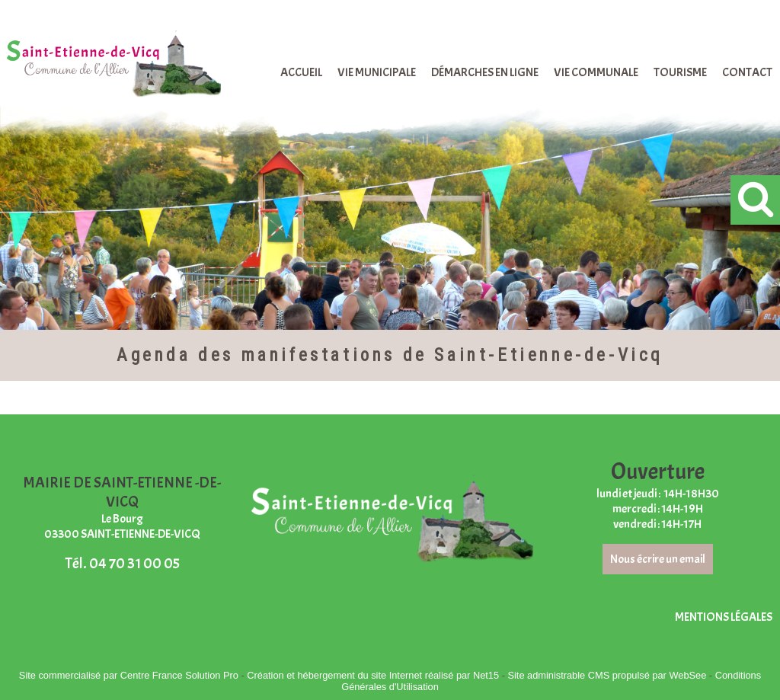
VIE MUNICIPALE (377, 72)
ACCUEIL (301, 72)
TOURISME (680, 72)
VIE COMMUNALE (596, 72)
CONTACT (747, 72)
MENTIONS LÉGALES (724, 617)
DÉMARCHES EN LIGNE (485, 72)
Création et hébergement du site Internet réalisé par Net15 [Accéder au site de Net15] (373, 675)
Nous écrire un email (658, 559)
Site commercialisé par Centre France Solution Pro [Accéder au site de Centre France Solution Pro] (129, 675)
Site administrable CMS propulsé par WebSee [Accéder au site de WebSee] (607, 675)
